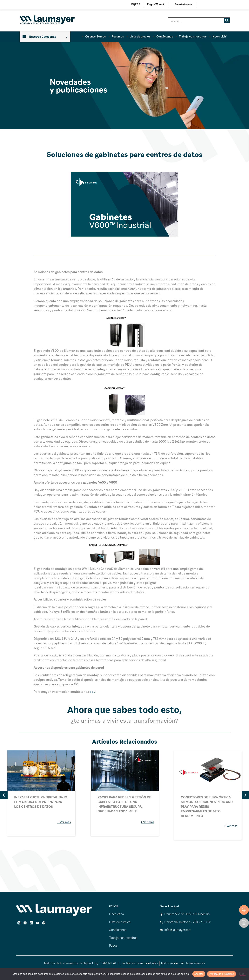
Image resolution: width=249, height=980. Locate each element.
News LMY (219, 37)
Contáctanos (165, 37)
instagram (203, 5)
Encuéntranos (183, 4)
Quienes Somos (96, 37)
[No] (243, 974)
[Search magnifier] (227, 20)
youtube (221, 5)
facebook (209, 5)
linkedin (215, 5)
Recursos (118, 37)
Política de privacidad (222, 974)
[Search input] (197, 21)
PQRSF (136, 4)
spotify (227, 5)
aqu (93, 692)
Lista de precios (140, 37)
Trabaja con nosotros (193, 37)
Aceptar (199, 974)
